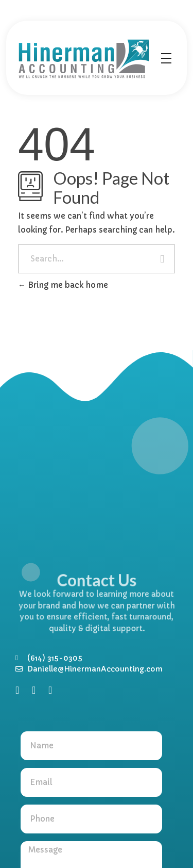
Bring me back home (63, 285)
